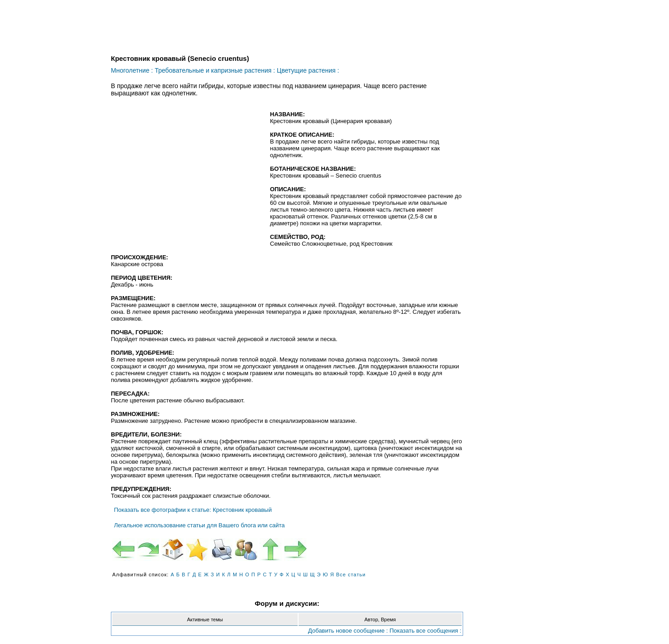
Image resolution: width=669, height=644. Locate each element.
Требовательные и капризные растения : (215, 70)
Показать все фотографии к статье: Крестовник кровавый (193, 510)
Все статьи (351, 575)
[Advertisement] (187, 177)
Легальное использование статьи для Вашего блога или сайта (200, 525)
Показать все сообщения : (425, 631)
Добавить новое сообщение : (348, 631)
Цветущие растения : (308, 70)
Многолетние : (132, 70)
